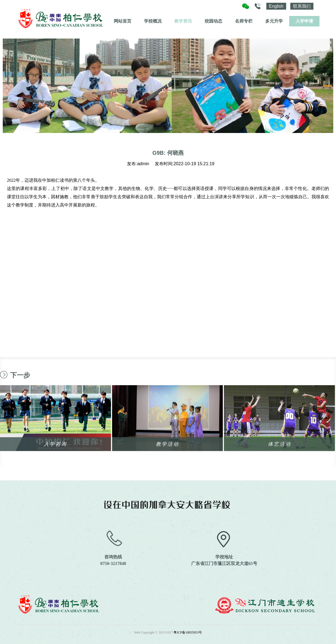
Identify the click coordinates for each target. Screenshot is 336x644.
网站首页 (123, 21)
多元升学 (274, 21)
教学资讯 (183, 21)
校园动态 (213, 21)
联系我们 (302, 6)
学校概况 (153, 21)
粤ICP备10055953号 (188, 632)
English (276, 6)
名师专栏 (244, 21)
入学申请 (304, 21)
